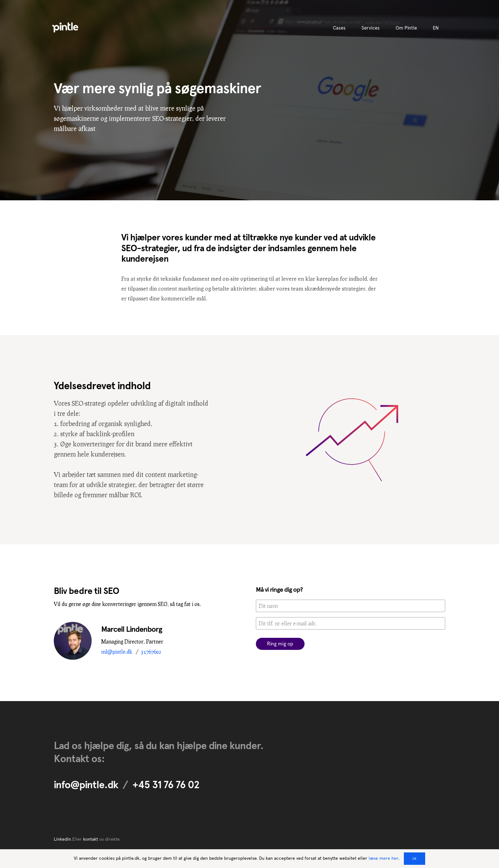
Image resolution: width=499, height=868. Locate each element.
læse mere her (383, 858)
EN (436, 28)
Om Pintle (406, 28)
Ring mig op (280, 644)
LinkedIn (62, 839)
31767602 (151, 652)
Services (371, 28)
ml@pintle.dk (117, 652)
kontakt (91, 839)
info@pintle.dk (86, 785)
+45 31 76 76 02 (166, 785)
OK (415, 859)
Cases (339, 28)
